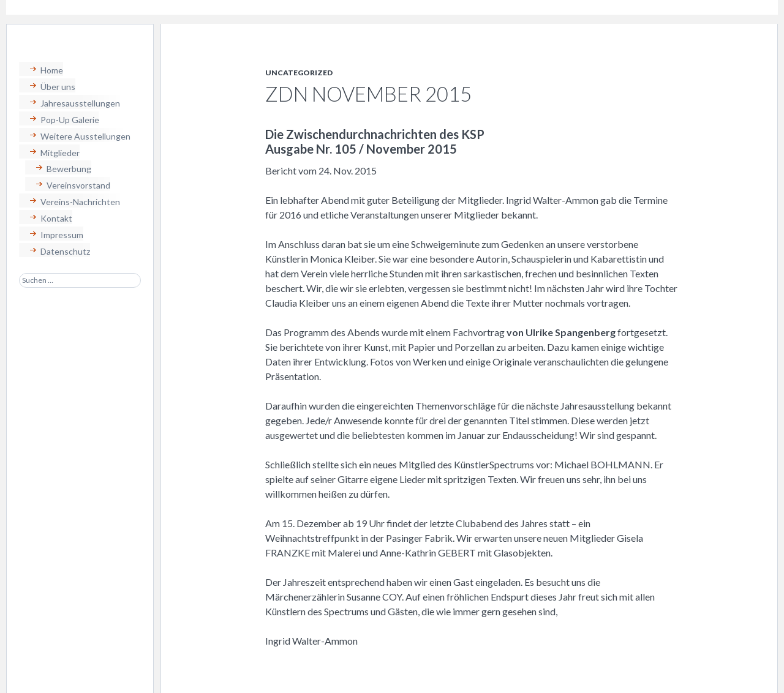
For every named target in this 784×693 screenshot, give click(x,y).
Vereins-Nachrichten (80, 202)
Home (52, 70)
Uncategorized (299, 73)
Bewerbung (69, 169)
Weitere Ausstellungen (85, 136)
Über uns (58, 87)
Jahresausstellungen (80, 103)
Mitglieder (60, 153)
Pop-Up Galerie (70, 120)
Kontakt (56, 218)
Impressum (62, 235)
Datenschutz (65, 251)
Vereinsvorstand (78, 185)
